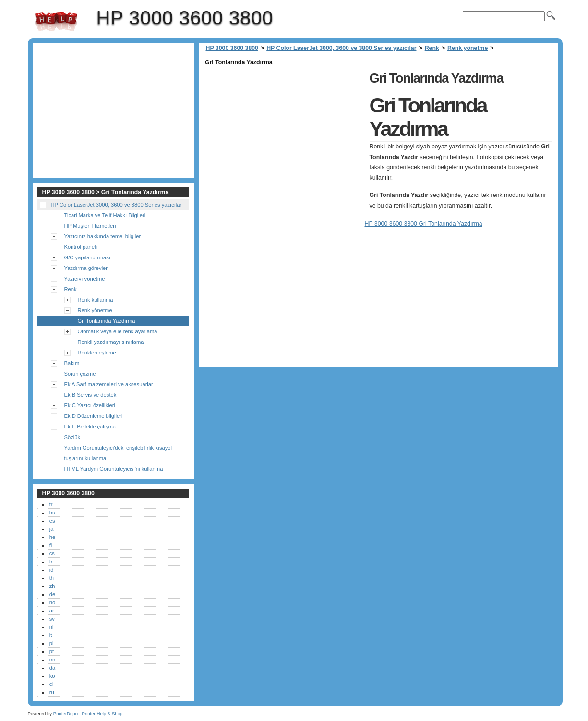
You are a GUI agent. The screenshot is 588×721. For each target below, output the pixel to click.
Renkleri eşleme (97, 353)
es (52, 521)
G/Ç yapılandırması (87, 257)
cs (52, 553)
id (52, 570)
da (52, 668)
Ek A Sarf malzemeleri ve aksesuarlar (109, 384)
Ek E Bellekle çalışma (90, 427)
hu (52, 513)
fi (51, 545)
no (52, 602)
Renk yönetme (468, 48)
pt (52, 651)
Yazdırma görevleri (87, 268)
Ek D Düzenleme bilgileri (94, 416)
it (51, 635)
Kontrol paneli (81, 247)
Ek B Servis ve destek (90, 395)
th (52, 578)
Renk (432, 48)
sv (52, 619)
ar (52, 611)
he (52, 537)
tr (51, 504)
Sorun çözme (80, 374)
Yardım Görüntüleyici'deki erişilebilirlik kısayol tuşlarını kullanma (118, 453)
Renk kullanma (96, 300)
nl (52, 627)
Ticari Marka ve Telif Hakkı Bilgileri (105, 215)
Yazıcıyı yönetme (85, 279)
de (52, 594)
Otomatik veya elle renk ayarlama (118, 331)
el (52, 684)
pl (52, 643)
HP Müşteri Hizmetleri (90, 226)
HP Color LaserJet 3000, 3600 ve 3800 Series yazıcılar (341, 48)
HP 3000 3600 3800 (56, 22)
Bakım (72, 363)
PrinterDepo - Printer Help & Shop (88, 714)
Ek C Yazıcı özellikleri (90, 405)
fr (51, 562)
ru (52, 692)
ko (52, 676)
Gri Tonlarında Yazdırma (107, 321)
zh (52, 586)
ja (52, 529)
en (52, 660)
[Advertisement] (284, 135)
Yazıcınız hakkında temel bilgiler (103, 236)
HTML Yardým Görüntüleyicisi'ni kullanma (114, 469)
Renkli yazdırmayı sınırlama (111, 342)
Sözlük (72, 437)
